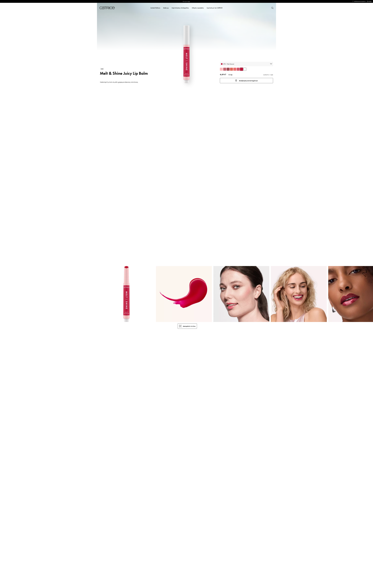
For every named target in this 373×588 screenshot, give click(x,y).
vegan (102, 69)
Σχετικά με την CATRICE (215, 8)
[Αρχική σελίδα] (109, 8)
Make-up (166, 8)
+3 (245, 69)
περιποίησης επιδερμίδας (180, 8)
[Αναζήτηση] (272, 8)
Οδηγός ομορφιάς (198, 8)
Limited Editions (155, 8)
